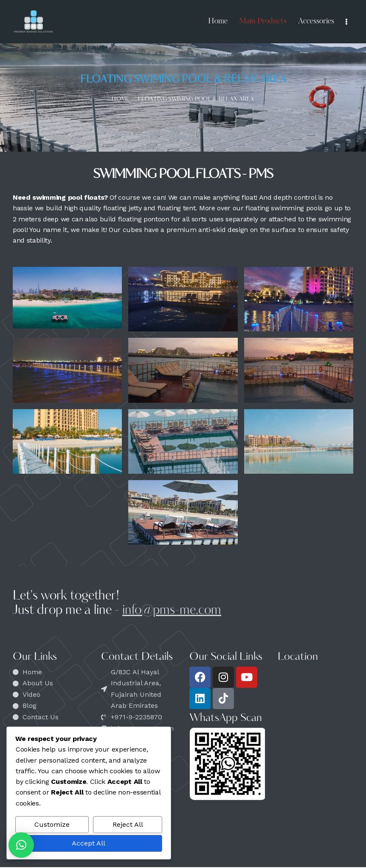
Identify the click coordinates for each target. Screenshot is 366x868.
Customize (52, 824)
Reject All (128, 824)
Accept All (89, 843)
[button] (21, 845)
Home (121, 99)
